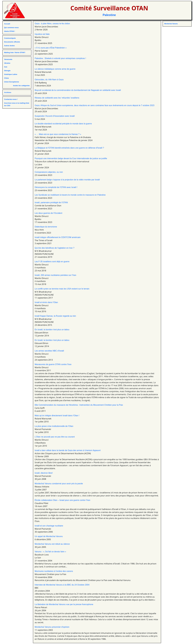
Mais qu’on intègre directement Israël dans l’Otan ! (57, 416)
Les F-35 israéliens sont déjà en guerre (52, 262)
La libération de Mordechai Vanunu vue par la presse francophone (64, 604)
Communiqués (10, 38)
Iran (6, 67)
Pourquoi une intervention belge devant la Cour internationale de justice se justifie (71, 158)
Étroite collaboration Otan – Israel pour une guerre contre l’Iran (62, 500)
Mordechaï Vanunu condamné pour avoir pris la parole (59, 484)
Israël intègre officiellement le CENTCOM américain (58, 237)
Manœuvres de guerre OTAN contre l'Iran (53, 364)
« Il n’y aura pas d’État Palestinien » (51, 48)
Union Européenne (12, 82)
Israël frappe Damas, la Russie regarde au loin (55, 316)
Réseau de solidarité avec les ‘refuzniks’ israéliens (57, 98)
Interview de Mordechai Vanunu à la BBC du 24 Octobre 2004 (62, 585)
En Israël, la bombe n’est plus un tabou (52, 330)
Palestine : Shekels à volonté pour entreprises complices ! (60, 58)
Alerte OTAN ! (10, 31)
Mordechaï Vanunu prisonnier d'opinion (52, 627)
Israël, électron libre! (44, 473)
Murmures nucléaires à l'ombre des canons (54, 571)
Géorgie (7, 71)
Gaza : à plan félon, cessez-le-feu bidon (52, 24)
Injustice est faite (42, 34)
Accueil (7, 24)
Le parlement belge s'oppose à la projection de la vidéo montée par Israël (67, 180)
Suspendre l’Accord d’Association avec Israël (55, 116)
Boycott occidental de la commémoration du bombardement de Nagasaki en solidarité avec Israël (78, 90)
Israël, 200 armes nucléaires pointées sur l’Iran (55, 275)
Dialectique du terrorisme (46, 227)
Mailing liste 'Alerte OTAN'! (15, 52)
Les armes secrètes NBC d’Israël (49, 351)
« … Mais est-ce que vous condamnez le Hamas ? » (58, 134)
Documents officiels (12, 42)
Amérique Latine (11, 74)
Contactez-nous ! (11, 99)
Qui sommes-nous (11, 28)
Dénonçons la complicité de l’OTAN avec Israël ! (56, 187)
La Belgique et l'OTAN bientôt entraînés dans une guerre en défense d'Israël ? (69, 148)
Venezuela (8, 59)
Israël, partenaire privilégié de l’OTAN (51, 202)
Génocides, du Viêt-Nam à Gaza (49, 80)
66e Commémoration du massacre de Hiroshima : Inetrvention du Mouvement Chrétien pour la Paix (79, 405)
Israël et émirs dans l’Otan (46, 302)
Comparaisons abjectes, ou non (49, 172)
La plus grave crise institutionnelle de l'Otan (54, 426)
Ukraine (7, 63)
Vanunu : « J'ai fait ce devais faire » (50, 552)
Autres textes (9, 46)
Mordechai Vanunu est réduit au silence (52, 544)
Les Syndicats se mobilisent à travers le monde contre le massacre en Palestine (70, 195)
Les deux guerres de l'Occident (48, 213)
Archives (8, 92)
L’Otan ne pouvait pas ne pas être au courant (55, 437)
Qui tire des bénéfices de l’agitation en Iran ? (55, 248)
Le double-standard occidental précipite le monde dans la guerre (63, 124)
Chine (6, 78)
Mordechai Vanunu (171, 24)
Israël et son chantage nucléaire (49, 526)
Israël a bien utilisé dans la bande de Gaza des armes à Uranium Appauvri (68, 450)
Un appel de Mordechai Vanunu (49, 536)
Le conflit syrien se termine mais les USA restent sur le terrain (62, 289)
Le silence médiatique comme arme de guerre (55, 69)
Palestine (109, 15)
